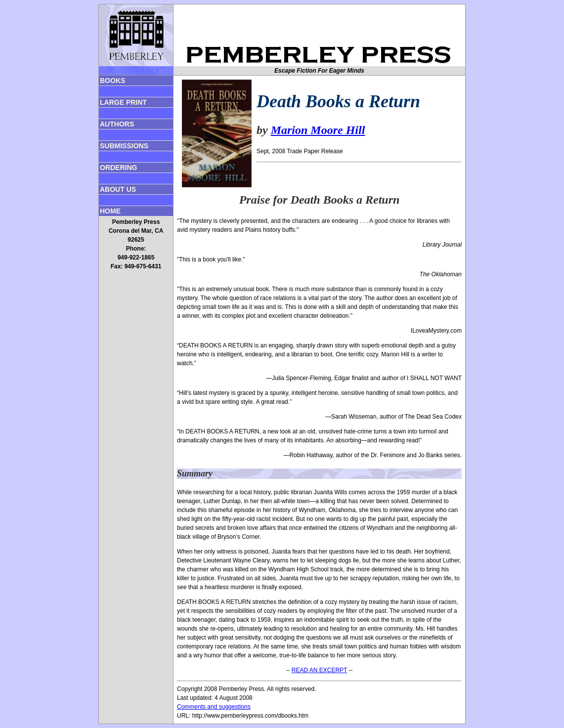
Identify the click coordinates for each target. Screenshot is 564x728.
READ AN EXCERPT (319, 670)
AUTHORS (117, 124)
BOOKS (112, 81)
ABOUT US (118, 189)
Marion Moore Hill (318, 130)
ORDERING (118, 168)
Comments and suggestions (214, 707)
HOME (110, 211)
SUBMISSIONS (124, 146)
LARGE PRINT (123, 102)
